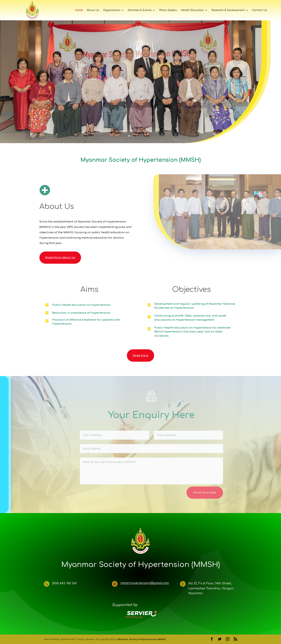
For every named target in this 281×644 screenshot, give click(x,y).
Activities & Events (140, 10)
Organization (112, 10)
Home (79, 10)
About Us (93, 10)
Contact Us (260, 10)
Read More (140, 355)
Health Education (192, 10)
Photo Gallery (168, 10)
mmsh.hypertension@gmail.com (145, 583)
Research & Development (228, 10)
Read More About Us (60, 257)
